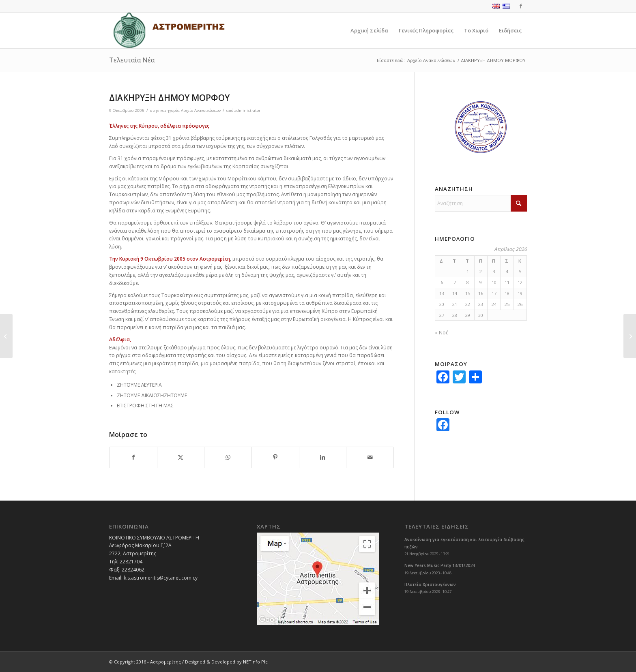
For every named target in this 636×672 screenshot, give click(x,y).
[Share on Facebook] (133, 457)
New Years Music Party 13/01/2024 (440, 565)
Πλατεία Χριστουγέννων (430, 584)
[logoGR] (169, 30)
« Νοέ (442, 333)
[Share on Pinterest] (275, 457)
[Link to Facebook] (521, 6)
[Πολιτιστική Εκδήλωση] (6, 336)
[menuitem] (369, 30)
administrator (247, 110)
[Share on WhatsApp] (228, 457)
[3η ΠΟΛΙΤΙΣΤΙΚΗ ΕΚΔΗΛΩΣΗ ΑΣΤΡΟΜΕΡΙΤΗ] (630, 336)
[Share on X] (181, 457)
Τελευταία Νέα (132, 60)
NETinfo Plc (255, 662)
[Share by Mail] (370, 457)
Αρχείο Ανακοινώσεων (201, 110)
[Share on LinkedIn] (323, 457)
